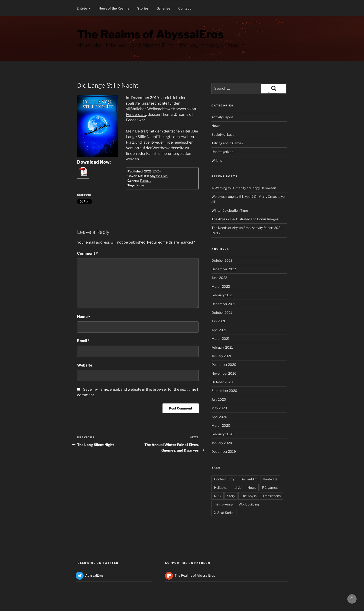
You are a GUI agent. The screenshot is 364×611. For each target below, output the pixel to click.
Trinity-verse (223, 504)
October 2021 (222, 312)
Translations (272, 496)
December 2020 (224, 365)
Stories (143, 8)
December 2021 (224, 304)
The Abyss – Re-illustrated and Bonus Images (245, 219)
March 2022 (221, 286)
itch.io (237, 487)
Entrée (84, 8)
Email (83, 341)
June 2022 (219, 278)
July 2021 (218, 321)
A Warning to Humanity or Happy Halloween (244, 188)
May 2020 (219, 408)
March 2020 (221, 425)
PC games (270, 487)
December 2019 (224, 451)
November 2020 (224, 373)
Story (231, 496)
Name (84, 317)
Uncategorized (222, 152)
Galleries (163, 8)
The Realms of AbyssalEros (150, 34)
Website (85, 365)
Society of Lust (223, 134)
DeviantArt (249, 479)
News (216, 126)
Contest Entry (224, 479)
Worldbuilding (249, 504)
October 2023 (222, 260)
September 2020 (224, 391)
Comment (87, 253)
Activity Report (222, 117)
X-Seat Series (224, 513)
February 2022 (222, 295)
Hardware (270, 479)
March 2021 (221, 339)
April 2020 (219, 417)
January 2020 (222, 443)
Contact (185, 8)
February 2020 (223, 434)
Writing (217, 160)
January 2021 (221, 356)
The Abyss (249, 496)
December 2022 (224, 269)
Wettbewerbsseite (168, 148)
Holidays (220, 487)
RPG (218, 496)
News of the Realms (114, 8)
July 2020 (219, 399)
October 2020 (222, 382)
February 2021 (222, 347)
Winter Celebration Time (230, 210)
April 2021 (219, 330)
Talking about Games (227, 143)
